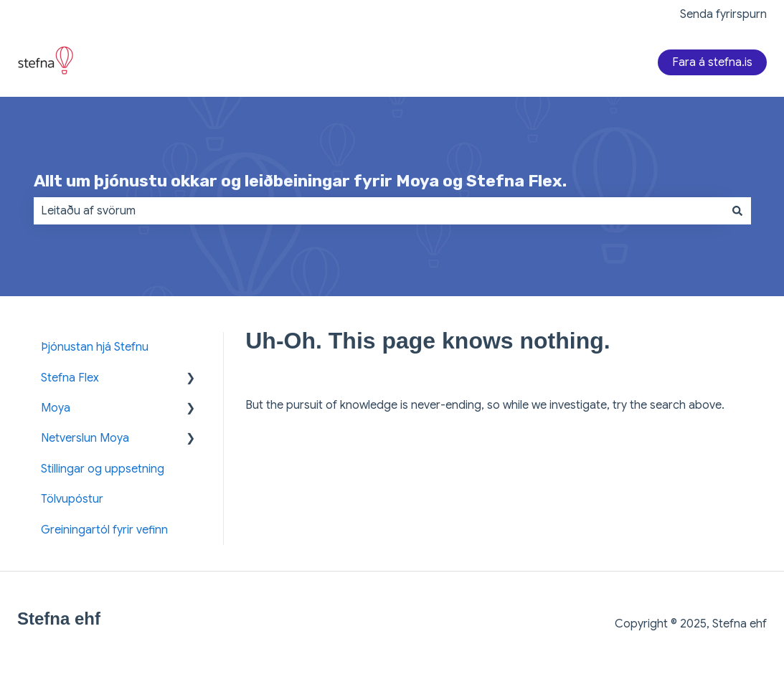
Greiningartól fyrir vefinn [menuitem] (104, 530)
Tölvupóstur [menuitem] (72, 499)
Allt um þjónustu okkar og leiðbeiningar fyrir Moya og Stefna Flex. (300, 181)
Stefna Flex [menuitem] (70, 378)
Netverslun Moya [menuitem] (85, 438)
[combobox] (379, 211)
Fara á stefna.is (712, 62)
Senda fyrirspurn (723, 14)
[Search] (737, 211)
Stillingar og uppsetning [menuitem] (103, 469)
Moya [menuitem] (56, 408)
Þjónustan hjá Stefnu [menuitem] (95, 347)
